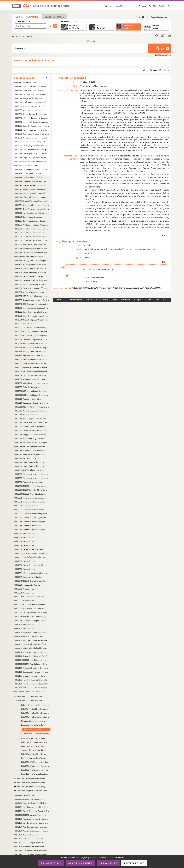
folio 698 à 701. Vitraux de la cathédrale (35, 770)
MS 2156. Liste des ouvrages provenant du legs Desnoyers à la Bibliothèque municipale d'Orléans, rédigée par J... (32, 823)
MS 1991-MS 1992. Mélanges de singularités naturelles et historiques (32, 336)
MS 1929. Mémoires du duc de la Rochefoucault (32, 118)
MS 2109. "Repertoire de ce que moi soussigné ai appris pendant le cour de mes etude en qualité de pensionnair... (32, 652)
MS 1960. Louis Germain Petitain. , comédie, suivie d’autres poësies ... (32, 241)
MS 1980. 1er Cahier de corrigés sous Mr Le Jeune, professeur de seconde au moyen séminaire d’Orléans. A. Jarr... (32, 308)
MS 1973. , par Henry (32, 288)
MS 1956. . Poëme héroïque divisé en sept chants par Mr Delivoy (32, 225)
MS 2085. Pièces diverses (25, 601)
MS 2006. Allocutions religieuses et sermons (32, 383)
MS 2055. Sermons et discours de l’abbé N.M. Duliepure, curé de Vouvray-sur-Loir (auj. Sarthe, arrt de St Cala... (31, 510)
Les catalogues (27, 17)
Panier (140, 17)
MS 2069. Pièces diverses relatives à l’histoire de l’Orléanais (31, 565)
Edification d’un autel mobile (33, 725)
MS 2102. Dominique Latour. (32, 632)
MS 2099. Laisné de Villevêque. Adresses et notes (32, 620)
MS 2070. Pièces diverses (25, 569)
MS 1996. (32, 351)
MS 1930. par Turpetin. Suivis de (32, 122)
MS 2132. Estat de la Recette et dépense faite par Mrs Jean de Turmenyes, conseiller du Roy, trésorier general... (32, 668)
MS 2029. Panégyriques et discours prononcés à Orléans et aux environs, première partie (31, 462)
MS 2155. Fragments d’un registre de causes (32, 819)
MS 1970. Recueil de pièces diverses (29, 276)
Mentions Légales (75, 300)
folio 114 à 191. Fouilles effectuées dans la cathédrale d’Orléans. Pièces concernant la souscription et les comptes (35, 713)
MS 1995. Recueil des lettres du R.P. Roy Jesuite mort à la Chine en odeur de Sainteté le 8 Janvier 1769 (32, 347)
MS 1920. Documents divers (26, 82)
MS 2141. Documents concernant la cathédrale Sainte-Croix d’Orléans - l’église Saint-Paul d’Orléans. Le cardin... (33, 779)
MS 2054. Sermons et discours (27, 506)
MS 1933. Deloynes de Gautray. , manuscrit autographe (32, 134)
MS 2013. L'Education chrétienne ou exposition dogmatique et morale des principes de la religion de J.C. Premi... (32, 403)
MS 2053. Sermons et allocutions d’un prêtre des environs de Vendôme (31, 502)
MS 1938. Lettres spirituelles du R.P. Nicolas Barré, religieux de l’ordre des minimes (32, 154)
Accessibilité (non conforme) (97, 300)
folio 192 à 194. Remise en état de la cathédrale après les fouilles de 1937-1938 (35, 717)
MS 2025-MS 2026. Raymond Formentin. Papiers (31, 446)
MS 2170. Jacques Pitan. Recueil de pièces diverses (32, 855)
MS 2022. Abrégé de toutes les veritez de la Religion (32, 435)
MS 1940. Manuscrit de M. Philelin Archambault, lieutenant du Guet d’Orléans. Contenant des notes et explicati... (32, 162)
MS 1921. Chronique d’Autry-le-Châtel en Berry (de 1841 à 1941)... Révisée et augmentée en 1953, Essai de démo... (32, 86)
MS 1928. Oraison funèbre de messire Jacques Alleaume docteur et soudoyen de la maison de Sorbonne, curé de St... (32, 114)
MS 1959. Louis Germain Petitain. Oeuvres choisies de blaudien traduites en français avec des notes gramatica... (32, 237)
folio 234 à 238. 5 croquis (34, 730)
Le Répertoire (54, 17)
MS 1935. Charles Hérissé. (32, 142)
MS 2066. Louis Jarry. (32, 553)
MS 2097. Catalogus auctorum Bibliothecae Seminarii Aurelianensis (32, 613)
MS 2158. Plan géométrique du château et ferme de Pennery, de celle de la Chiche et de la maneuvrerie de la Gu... (32, 831)
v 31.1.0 (166, 300)
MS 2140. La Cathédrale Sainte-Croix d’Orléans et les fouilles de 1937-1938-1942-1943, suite (33, 700)
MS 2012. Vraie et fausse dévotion (28, 399)
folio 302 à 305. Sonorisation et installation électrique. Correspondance (35, 742)
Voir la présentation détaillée (154, 70)
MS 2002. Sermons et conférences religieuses (32, 367)
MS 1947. (32, 189)
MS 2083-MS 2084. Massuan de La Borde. (31, 597)
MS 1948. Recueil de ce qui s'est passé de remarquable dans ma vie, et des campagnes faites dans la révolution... (32, 193)
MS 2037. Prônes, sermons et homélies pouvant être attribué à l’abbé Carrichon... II (32, 478)
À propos (142, 6)
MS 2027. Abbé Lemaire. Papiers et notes (31, 454)
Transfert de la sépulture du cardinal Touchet (34, 750)
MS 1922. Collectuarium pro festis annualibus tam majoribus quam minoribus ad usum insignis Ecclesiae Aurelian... (32, 90)
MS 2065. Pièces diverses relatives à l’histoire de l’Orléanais (31, 549)
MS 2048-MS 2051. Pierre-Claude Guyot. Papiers (31, 494)
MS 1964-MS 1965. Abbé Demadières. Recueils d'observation (31, 256)
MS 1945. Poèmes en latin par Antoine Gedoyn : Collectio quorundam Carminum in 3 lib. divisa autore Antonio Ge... (32, 181)
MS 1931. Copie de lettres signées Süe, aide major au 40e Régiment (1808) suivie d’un (32, 126)
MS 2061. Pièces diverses (25, 533)
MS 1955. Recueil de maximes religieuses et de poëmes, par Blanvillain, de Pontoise (32, 221)
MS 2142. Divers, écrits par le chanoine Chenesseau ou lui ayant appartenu (33, 783)
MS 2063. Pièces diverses (25, 541)
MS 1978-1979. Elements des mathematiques (32, 304)
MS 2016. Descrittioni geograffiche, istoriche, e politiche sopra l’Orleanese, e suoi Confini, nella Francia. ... (32, 411)
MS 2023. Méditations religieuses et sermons (32, 438)
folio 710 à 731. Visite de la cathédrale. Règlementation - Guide (35, 774)
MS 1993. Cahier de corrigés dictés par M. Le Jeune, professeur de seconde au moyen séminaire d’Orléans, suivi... (32, 340)
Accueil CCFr (17, 36)
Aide (170, 6)
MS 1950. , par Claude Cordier (32, 201)
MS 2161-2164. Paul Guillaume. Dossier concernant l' (31, 839)
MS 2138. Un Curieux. (32, 688)
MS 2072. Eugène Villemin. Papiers (29, 577)
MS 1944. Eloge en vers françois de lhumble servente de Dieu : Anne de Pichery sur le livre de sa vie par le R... (32, 177)
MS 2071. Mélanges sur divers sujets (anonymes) (32, 573)
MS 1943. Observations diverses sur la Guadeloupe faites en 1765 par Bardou (32, 173)
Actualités (153, 6)
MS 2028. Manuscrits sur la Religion (29, 458)
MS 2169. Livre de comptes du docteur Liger (32, 851)
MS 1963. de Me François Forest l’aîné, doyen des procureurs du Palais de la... (32, 253)
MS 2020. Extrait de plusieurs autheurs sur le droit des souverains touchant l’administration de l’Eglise (32, 427)
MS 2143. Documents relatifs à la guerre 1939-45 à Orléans (33, 787)
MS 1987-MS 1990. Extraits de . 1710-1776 (32, 332)
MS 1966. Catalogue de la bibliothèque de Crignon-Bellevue (32, 260)
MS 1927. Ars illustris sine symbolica (29, 110)
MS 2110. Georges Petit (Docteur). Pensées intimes (32, 656)
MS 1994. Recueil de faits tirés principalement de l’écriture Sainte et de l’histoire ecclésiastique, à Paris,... (32, 344)
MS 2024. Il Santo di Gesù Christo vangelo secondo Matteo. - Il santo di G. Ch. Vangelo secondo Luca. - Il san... (32, 442)
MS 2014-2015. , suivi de (32, 407)
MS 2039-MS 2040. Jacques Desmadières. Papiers (31, 486)
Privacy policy (134, 863)
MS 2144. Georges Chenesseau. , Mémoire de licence (34, 790)
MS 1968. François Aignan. (32, 268)
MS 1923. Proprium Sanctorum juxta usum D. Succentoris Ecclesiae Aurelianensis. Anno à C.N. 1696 (32, 94)
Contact (162, 6)
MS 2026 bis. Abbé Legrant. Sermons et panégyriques (32, 450)
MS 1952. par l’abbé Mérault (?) (32, 209)
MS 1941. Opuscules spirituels (27, 165)
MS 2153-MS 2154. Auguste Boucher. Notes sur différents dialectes (31, 815)
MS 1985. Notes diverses (25, 324)
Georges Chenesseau (95, 86)
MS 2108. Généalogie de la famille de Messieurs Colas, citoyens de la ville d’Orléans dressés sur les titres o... (32, 648)
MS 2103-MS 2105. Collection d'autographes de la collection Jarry (31, 636)
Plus (163, 236)
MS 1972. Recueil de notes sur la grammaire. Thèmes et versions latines (32, 284)
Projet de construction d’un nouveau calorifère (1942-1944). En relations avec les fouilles (34, 758)
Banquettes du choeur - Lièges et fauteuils (34, 738)
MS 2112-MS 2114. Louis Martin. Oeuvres (31, 660)
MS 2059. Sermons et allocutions (28, 526)
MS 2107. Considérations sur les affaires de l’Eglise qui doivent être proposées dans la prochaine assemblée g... (32, 644)
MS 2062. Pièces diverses (25, 537)
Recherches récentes (161, 17)
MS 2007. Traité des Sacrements (28, 387)
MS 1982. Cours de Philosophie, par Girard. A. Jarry (32, 316)
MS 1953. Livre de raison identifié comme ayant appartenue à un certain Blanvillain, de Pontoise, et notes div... (32, 213)
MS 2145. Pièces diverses (25, 795)
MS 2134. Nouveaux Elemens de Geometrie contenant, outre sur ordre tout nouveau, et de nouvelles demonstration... (32, 672)
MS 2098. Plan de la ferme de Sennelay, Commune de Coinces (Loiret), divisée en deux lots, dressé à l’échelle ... (32, 617)
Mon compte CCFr (118, 6)
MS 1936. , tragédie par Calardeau (31, 146)
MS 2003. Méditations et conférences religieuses (32, 371)
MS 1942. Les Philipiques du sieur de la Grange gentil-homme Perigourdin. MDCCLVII (32, 169)
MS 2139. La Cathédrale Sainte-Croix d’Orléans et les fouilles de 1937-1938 (33, 696)
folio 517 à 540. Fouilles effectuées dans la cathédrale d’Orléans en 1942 (35, 754)
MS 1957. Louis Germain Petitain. (32, 229)
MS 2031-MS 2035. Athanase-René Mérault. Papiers (31, 470)
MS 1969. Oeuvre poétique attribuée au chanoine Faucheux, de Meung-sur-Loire (32, 272)
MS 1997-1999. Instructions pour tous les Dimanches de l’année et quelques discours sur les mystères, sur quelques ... (32, 355)
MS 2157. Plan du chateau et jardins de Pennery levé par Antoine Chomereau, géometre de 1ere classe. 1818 (32, 827)
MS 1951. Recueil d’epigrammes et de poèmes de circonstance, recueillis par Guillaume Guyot (32, 205)
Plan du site (60, 300)
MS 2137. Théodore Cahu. (32, 684)
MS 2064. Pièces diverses (25, 545)
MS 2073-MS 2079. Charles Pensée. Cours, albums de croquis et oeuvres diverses (31, 581)
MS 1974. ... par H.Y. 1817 (32, 292)
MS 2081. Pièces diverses (25, 589)
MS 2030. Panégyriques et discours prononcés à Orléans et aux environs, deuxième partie (31, 466)
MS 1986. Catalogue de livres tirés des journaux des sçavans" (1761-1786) (32, 328)
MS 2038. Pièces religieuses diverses (29, 482)
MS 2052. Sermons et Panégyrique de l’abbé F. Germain (31, 498)
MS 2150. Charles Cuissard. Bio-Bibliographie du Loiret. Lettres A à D (32, 803)
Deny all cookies (80, 863)
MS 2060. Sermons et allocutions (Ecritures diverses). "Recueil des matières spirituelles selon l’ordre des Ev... (32, 529)
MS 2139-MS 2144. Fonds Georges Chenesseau (31, 692)
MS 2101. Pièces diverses (25, 628)
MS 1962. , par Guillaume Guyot (32, 249)
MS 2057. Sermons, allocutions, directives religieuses (32, 518)
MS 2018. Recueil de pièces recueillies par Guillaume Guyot (32, 419)
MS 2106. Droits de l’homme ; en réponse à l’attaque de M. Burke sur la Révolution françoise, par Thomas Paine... (32, 640)
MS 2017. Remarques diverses (27, 415)
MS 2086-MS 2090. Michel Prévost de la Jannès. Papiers (31, 605)
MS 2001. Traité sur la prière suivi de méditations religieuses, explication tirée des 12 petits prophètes (32, 363)
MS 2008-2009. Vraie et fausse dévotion (30, 391)
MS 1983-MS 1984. (32, 320)
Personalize (108, 863)
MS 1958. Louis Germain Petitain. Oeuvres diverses (32, 233)
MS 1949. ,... (32, 197)
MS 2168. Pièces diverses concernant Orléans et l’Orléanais (31, 847)
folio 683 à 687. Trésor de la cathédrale (35, 762)
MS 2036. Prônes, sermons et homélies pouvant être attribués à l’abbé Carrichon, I (32, 474)
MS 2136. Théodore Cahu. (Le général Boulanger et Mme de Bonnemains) (32, 680)
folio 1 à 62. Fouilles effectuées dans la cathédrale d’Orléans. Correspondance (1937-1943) (35, 705)
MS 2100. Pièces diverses (25, 624)
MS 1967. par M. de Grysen (32, 264)
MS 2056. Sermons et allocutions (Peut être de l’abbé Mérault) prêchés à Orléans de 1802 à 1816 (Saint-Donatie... (32, 514)
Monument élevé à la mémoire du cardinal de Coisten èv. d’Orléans (34, 721)
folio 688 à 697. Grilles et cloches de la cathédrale (35, 766)
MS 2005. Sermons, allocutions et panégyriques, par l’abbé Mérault (31, 379)
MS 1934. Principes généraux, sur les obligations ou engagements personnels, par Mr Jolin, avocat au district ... (32, 138)
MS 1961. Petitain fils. (32, 245)
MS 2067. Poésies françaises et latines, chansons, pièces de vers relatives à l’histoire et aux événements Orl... (31, 557)
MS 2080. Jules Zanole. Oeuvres (28, 585)
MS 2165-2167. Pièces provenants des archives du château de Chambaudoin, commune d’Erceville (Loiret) (31, 843)
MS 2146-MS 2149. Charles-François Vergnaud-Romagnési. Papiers (31, 799)
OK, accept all (51, 863)
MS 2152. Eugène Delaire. (32, 811)
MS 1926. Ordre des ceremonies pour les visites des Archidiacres (32, 106)
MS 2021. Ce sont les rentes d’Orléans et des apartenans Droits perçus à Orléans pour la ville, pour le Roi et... (32, 431)
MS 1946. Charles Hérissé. (32, 185)
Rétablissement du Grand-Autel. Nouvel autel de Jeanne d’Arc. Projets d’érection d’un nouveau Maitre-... (34, 746)
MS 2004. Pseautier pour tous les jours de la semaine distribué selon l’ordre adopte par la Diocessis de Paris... (32, 375)
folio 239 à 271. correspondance (37, 734)
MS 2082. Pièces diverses (25, 593)
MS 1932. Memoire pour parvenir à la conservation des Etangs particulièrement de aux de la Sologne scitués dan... (32, 130)
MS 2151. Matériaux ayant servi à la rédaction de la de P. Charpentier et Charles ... (32, 807)
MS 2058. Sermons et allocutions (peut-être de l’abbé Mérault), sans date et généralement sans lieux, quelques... (31, 522)
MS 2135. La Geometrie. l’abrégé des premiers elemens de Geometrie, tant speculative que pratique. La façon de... (32, 676)
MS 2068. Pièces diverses (25, 561)
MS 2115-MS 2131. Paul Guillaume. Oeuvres (31, 664)
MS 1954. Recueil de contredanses (29, 217)
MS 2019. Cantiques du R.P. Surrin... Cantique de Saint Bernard (32, 423)
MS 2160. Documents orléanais (27, 835)
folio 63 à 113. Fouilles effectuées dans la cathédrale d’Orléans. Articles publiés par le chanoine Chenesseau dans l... (35, 709)
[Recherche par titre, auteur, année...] (30, 26)
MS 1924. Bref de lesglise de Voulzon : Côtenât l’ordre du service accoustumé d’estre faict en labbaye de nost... (32, 98)
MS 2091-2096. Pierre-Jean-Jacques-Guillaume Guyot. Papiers (31, 609)
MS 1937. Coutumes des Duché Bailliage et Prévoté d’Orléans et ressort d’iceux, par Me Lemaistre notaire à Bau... (32, 150)
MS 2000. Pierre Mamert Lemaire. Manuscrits (32, 359)
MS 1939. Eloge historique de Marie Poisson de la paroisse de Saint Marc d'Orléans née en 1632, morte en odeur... (32, 158)
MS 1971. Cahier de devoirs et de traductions (32, 280)
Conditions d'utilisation (121, 300)
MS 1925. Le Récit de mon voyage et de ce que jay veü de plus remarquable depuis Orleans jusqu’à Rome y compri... (32, 102)
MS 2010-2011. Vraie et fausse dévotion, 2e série (32, 395)
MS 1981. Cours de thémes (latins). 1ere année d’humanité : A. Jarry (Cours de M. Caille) (32, 312)
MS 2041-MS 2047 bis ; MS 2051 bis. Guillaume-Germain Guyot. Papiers (31, 490)
